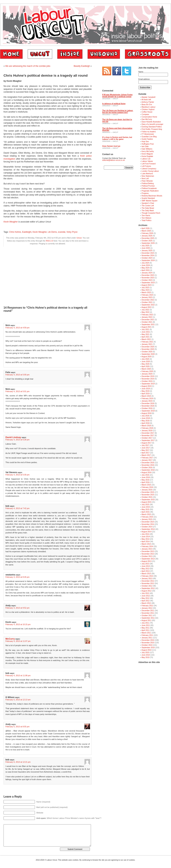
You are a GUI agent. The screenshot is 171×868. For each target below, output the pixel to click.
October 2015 (147, 497)
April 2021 (146, 337)
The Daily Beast (148, 208)
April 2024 (146, 270)
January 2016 (147, 490)
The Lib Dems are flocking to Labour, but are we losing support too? (118, 111)
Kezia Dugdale (147, 156)
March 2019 (146, 396)
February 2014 (147, 546)
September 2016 (148, 470)
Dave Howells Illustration (151, 122)
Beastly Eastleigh (82, 66)
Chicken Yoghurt (148, 109)
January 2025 (147, 251)
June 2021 (146, 332)
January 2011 (147, 638)
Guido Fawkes (147, 139)
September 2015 (148, 500)
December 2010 (148, 640)
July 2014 (145, 534)
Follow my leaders (149, 132)
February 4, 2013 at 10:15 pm (18, 624)
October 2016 (147, 468)
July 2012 (145, 593)
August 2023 (146, 285)
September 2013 (148, 559)
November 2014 (148, 524)
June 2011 (146, 625)
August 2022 (146, 307)
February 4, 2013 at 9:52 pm (17, 608)
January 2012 (147, 608)
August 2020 (146, 357)
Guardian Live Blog (149, 137)
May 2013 (145, 569)
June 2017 (146, 448)
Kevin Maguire (147, 154)
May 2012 (145, 598)
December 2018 (148, 403)
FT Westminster (148, 134)
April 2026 (146, 228)
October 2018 (147, 408)
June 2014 (146, 537)
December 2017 (148, 433)
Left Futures (146, 166)
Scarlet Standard (148, 198)
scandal (62, 232)
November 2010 (148, 643)
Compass (145, 114)
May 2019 (145, 391)
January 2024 (147, 273)
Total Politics (146, 220)
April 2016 (146, 482)
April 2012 (146, 601)
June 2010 (146, 655)
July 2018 (145, 416)
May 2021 (145, 334)
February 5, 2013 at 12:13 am (18, 700)
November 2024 (148, 255)
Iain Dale (145, 146)
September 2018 (148, 411)
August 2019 (146, 386)
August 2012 (146, 591)
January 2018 (147, 431)
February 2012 (147, 606)
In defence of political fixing (114, 104)
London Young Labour (150, 171)
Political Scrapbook (149, 188)
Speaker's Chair (148, 203)
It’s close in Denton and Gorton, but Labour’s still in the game (117, 138)
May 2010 (145, 657)
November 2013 (148, 554)
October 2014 (147, 527)
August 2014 (146, 532)
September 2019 (148, 384)
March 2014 (146, 544)
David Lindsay (13, 437)
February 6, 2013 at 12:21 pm (18, 762)
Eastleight (27, 232)
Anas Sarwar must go (111, 146)
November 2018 (148, 406)
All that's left (146, 100)
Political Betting (148, 183)
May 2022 (145, 312)
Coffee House (147, 112)
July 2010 (145, 652)
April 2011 (146, 630)
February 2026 (147, 233)
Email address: (144, 79)
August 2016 (146, 472)
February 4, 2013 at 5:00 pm (17, 375)
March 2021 (146, 339)
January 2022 (147, 317)
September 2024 (148, 260)
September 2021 (148, 325)
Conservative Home (149, 117)
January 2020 (147, 374)
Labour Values (147, 161)
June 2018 (146, 418)
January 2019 (147, 401)
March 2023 (146, 292)
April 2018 (146, 423)
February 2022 (147, 315)
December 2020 (148, 347)
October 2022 (147, 302)
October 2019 (147, 381)
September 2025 (148, 243)
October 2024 (147, 258)
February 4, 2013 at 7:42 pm (17, 508)
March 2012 (146, 603)
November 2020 (148, 349)
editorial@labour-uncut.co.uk (113, 160)
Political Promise (148, 186)
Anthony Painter (148, 102)
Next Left (145, 179)
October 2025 (147, 241)
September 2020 (148, 354)
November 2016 (148, 465)
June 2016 (146, 477)
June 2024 (146, 265)
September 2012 (148, 588)
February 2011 (147, 635)
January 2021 (147, 344)
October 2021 (147, 322)
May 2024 (145, 268)
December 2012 (148, 581)
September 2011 (148, 618)
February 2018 (147, 428)
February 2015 (147, 517)
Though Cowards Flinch (151, 213)
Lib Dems (52, 232)
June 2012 (146, 596)
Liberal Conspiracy (149, 169)
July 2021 (145, 329)
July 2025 (145, 246)
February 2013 (147, 576)
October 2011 (147, 616)
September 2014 (148, 529)
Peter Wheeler (147, 181)
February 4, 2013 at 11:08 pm (18, 675)
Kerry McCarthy (148, 151)
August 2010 (146, 650)
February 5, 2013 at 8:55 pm (17, 727)
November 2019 (148, 379)
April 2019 (146, 394)
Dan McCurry (147, 119)
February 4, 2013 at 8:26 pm (17, 577)
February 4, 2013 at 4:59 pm (17, 328)
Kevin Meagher (11, 222)
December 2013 (148, 551)
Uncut (79, 238)
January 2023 (147, 297)
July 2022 (145, 310)
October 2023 (147, 280)
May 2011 (145, 628)
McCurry (10, 639)
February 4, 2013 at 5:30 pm (17, 475)
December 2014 (148, 522)
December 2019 (148, 376)
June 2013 (146, 566)
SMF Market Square (149, 201)
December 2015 (148, 492)
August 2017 (146, 443)
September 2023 (148, 283)
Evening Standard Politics (152, 127)
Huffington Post (148, 144)
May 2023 (145, 290)
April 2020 (146, 366)
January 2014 (147, 549)
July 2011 (145, 623)
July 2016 (145, 475)
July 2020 (145, 359)
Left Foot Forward (149, 164)
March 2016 (146, 485)
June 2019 (146, 389)
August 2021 (146, 327)
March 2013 (146, 574)
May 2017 (145, 450)
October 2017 (147, 438)
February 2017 (147, 458)
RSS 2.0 (49, 241)
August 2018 (146, 413)
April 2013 (146, 571)
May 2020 (145, 364)
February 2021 (147, 342)
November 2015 (148, 495)
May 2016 (145, 480)
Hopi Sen (145, 142)
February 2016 (147, 487)
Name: (141, 72)
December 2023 (148, 275)
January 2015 (147, 519)
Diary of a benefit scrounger (152, 124)
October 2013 (147, 556)
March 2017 (146, 455)
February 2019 (147, 399)
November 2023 (148, 278)
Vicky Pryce (72, 232)
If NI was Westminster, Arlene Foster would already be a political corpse (117, 96)
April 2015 (146, 512)
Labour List (146, 159)
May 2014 (145, 539)
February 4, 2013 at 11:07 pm (18, 641)
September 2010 (148, 648)
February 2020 (147, 371)
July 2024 (145, 263)
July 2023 (145, 288)
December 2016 (148, 463)
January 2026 (147, 236)
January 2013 (147, 579)
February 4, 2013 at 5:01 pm (17, 391)
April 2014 (146, 542)
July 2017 (145, 445)
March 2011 (146, 633)
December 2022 (148, 300)
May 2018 (145, 421)
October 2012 (147, 586)
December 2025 (148, 238)
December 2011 (148, 611)
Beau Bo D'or (147, 105)
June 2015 (146, 507)
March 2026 (146, 231)
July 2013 (145, 564)
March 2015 (146, 514)
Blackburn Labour (148, 107)
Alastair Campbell (148, 97)
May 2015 (145, 509)
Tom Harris (146, 216)
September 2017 (148, 440)
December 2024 (148, 253)
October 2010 (147, 645)
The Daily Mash (148, 211)
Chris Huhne (15, 232)
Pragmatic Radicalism (150, 191)
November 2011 (148, 613)
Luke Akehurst (147, 174)
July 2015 (145, 505)
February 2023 (147, 295)
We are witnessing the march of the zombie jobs (28, 66)
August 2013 (146, 561)
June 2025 (146, 248)
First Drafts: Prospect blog (152, 129)
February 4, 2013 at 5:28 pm (17, 440)
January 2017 (147, 460)
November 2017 (148, 435)
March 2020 (146, 369)
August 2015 (146, 502)
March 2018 (146, 426)
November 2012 (148, 583)
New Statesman (148, 176)
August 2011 (146, 620)
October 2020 (147, 352)
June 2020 (146, 362)
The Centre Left (148, 206)
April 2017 (146, 453)
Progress (145, 193)
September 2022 (148, 305)
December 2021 (148, 320)
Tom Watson (146, 218)
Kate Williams (147, 149)
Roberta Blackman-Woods (152, 196)
